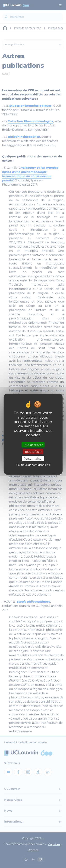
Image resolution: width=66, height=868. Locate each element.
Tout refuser (33, 452)
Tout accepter (33, 445)
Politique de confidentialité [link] (33, 465)
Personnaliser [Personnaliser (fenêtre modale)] (33, 459)
